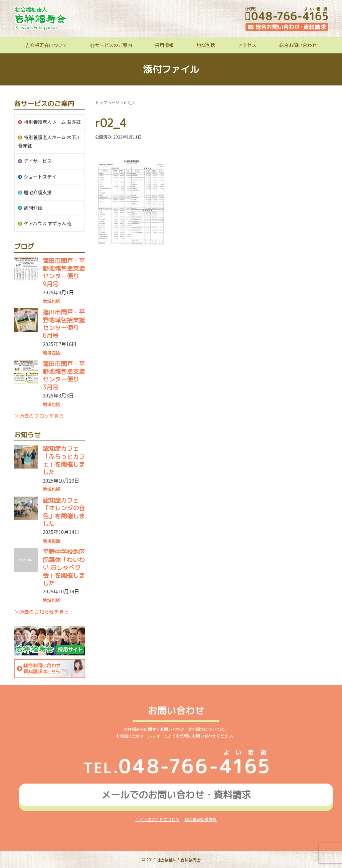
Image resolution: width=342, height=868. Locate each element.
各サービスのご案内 (111, 45)
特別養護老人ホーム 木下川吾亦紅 (49, 141)
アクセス (247, 45)
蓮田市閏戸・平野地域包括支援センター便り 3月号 (64, 376)
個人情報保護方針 (201, 819)
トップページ (107, 102)
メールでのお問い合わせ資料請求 (176, 795)
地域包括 (206, 45)
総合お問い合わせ (298, 45)
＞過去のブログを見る (39, 416)
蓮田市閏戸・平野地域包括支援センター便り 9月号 (64, 272)
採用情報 (164, 45)
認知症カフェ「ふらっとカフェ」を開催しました (64, 460)
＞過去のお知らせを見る (42, 612)
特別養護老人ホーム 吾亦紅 (52, 122)
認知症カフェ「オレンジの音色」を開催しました (64, 512)
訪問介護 (33, 208)
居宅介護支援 (38, 192)
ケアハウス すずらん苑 (47, 223)
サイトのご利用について (158, 819)
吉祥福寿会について (46, 45)
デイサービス (38, 161)
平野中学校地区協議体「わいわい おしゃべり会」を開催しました (64, 567)
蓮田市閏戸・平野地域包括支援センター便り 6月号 (64, 324)
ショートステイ (40, 177)
